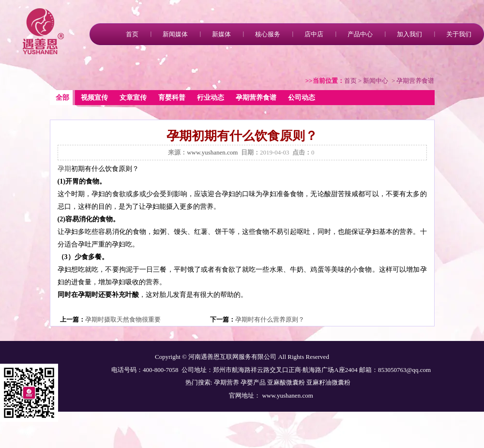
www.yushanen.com (212, 152)
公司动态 (302, 98)
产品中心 (360, 34)
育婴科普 (172, 98)
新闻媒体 (175, 34)
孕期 (64, 169)
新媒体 (221, 34)
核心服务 (268, 34)
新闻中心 (376, 81)
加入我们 (409, 34)
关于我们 (459, 34)
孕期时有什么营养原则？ (270, 319)
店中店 (314, 34)
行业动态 (211, 98)
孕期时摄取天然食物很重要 (123, 319)
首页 (132, 34)
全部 (62, 98)
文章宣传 (133, 98)
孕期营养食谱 (256, 98)
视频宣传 (94, 98)
